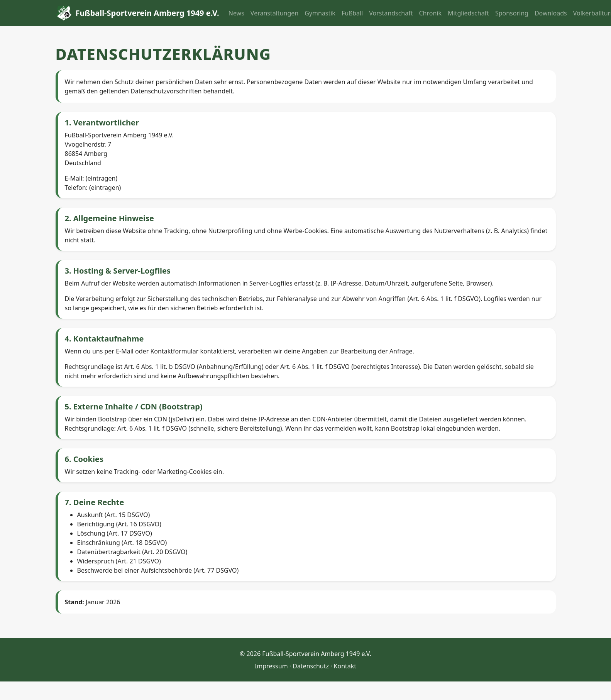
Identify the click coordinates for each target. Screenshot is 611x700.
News (236, 13)
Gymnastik (320, 13)
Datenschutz (311, 666)
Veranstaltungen (274, 13)
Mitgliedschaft (468, 13)
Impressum (271, 666)
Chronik (431, 13)
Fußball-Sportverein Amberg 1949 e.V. (137, 13)
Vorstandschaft (391, 13)
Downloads (551, 13)
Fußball (352, 13)
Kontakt (345, 666)
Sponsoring (512, 13)
